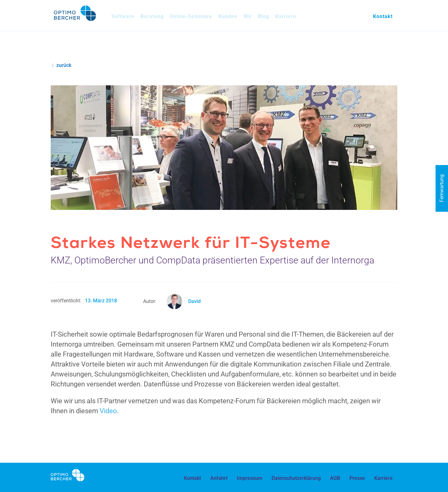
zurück (62, 65)
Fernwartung (442, 188)
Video (108, 411)
